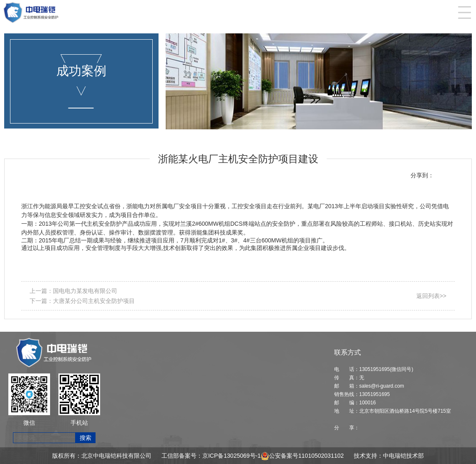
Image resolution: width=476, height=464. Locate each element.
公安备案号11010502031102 (306, 456)
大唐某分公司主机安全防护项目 (94, 301)
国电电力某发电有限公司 (85, 291)
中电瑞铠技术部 (403, 456)
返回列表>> (431, 296)
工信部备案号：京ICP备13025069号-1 (211, 456)
